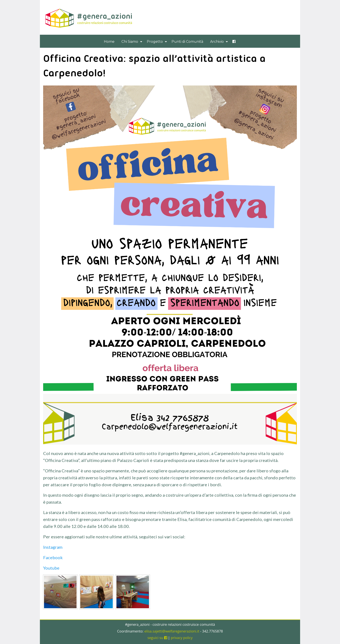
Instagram (53, 547)
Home (109, 42)
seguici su (157, 638)
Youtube (52, 568)
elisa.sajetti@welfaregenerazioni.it (172, 631)
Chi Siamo (130, 42)
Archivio (217, 42)
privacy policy (182, 638)
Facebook (53, 557)
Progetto (155, 42)
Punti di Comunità (187, 42)
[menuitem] (109, 42)
